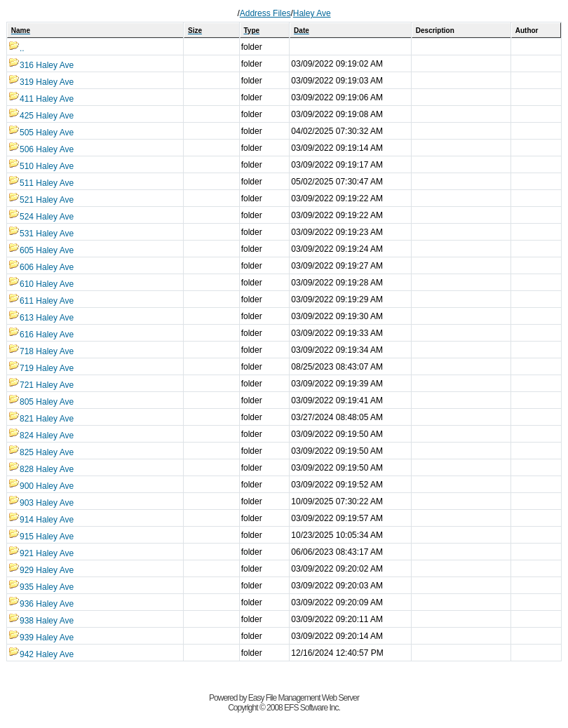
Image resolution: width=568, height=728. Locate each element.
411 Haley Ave (41, 99)
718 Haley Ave (41, 351)
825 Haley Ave (41, 452)
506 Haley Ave (41, 149)
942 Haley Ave (41, 654)
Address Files (265, 13)
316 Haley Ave (41, 65)
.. (16, 48)
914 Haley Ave (41, 520)
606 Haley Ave (41, 267)
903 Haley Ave (41, 503)
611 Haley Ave (41, 301)
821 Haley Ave (41, 419)
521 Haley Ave (41, 200)
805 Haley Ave (41, 402)
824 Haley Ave (41, 436)
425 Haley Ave (41, 116)
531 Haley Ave (41, 234)
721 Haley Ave (41, 385)
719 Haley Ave (41, 368)
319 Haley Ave (41, 82)
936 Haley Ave (41, 604)
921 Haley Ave (41, 553)
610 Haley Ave (41, 284)
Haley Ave (312, 13)
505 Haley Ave (41, 133)
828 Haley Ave (41, 469)
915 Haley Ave (41, 537)
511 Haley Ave (41, 183)
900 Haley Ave (41, 486)
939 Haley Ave (41, 638)
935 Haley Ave (41, 587)
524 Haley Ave (41, 217)
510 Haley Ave (41, 166)
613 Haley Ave (41, 318)
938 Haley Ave (41, 621)
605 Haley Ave (41, 250)
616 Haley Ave (41, 335)
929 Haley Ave (41, 570)
